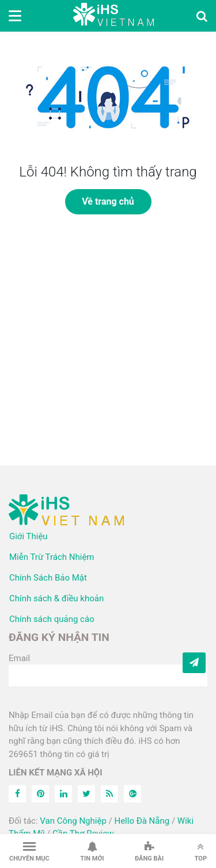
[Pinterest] (40, 794)
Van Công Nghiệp (73, 821)
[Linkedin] (63, 794)
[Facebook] (17, 794)
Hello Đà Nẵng (142, 821)
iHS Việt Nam (113, 16)
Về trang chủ (108, 201)
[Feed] (109, 794)
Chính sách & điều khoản (56, 598)
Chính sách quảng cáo (52, 619)
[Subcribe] (194, 663)
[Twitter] (86, 794)
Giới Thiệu (29, 536)
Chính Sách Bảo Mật (48, 578)
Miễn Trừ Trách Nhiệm (52, 557)
